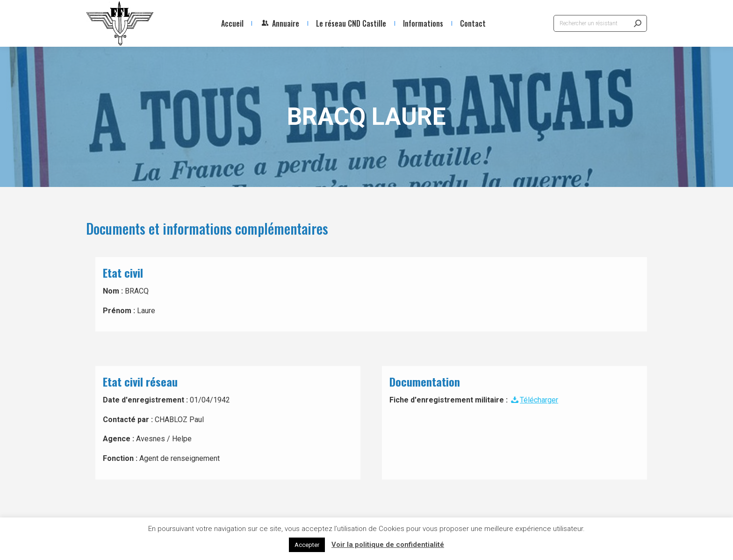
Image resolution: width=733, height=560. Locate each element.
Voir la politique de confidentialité (388, 545)
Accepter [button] (307, 545)
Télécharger (534, 400)
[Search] (600, 23)
